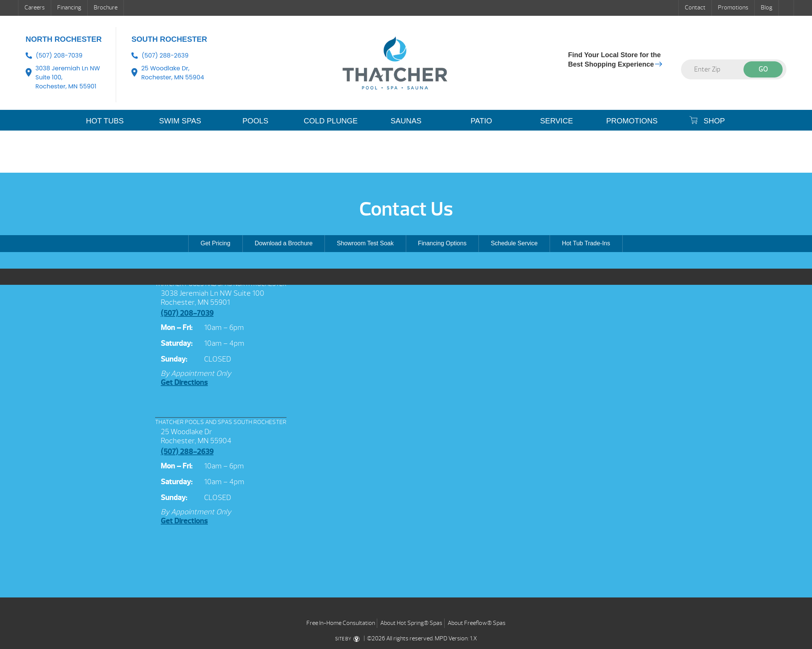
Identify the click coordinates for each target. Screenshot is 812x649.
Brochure (106, 8)
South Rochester (169, 39)
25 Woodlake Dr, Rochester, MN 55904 (173, 73)
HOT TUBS (105, 121)
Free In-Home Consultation (341, 623)
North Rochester (64, 39)
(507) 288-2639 (165, 55)
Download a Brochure (283, 243)
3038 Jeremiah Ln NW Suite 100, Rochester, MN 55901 (68, 77)
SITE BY (349, 639)
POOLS (255, 121)
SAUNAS (406, 121)
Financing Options (442, 243)
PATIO (481, 121)
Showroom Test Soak (365, 243)
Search (786, 8)
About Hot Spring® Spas (411, 623)
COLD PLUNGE (331, 121)
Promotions (733, 8)
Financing (69, 8)
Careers (35, 8)
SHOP (707, 120)
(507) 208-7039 (59, 55)
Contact (695, 8)
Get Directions (184, 382)
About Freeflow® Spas (477, 623)
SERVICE (557, 121)
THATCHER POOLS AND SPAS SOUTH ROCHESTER (221, 422)
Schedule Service (514, 243)
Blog (767, 8)
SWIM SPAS (180, 121)
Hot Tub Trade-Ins (586, 243)
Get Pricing (216, 243)
